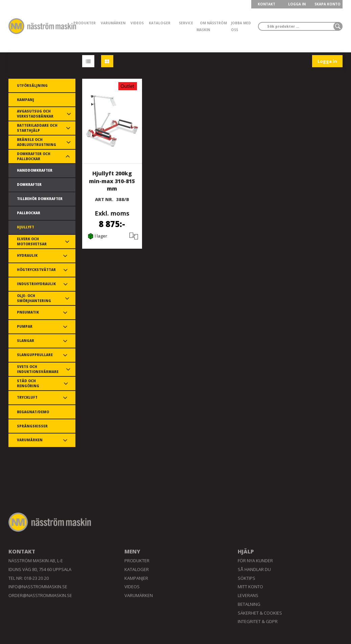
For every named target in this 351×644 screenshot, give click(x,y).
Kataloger (160, 23)
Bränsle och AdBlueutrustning (37, 142)
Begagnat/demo (33, 412)
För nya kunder (255, 561)
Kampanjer (136, 578)
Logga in (327, 61)
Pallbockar (29, 213)
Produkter (85, 23)
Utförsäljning (32, 85)
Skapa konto (327, 4)
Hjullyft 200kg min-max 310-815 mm (112, 181)
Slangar (26, 341)
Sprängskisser (32, 426)
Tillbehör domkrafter (40, 199)
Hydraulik (27, 255)
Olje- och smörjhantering (34, 298)
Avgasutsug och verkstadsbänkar (35, 114)
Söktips (247, 578)
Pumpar (25, 326)
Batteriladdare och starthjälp (37, 128)
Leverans (248, 595)
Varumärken (113, 23)
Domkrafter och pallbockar (34, 156)
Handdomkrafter (35, 170)
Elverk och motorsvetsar (32, 241)
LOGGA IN (297, 4)
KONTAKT (266, 4)
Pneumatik (28, 312)
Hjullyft (26, 227)
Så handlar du (254, 569)
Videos (137, 23)
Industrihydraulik (36, 284)
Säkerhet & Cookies (260, 613)
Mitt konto (250, 587)
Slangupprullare (35, 355)
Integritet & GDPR (258, 621)
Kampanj (26, 100)
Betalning (249, 604)
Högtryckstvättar (36, 270)
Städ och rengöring (28, 383)
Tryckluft (27, 397)
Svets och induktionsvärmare (38, 369)
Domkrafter (29, 184)
